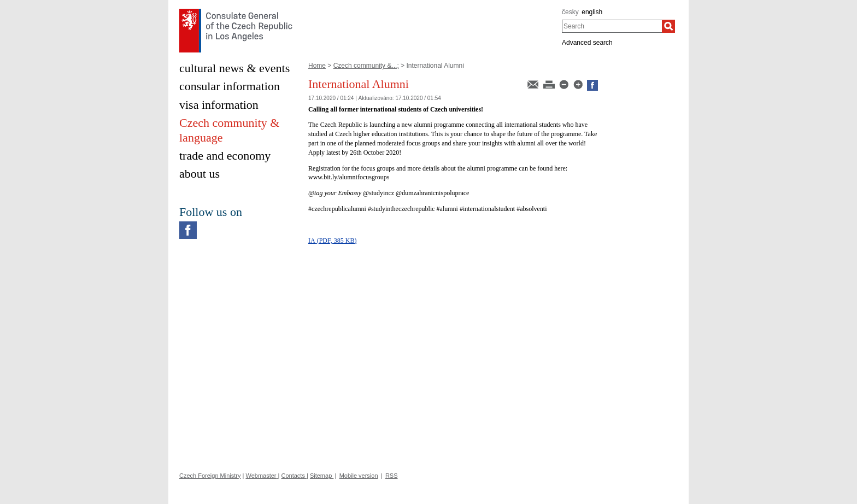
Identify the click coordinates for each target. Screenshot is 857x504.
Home (317, 66)
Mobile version (359, 476)
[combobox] (612, 26)
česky (570, 12)
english (592, 12)
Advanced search (587, 43)
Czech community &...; (366, 66)
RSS (392, 476)
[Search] (668, 26)
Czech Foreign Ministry (210, 476)
